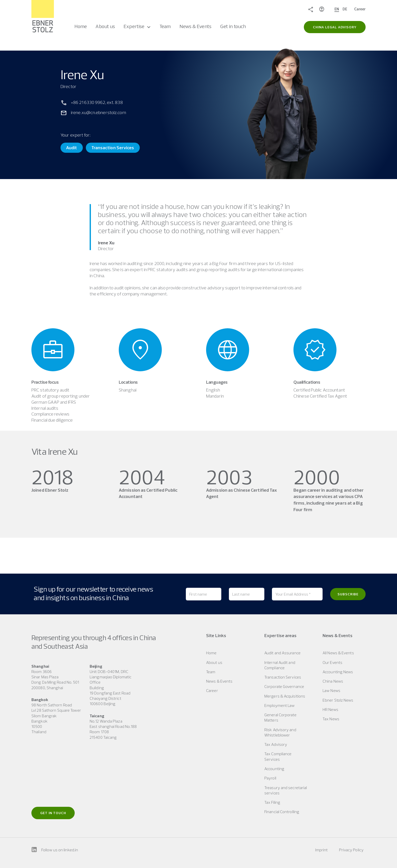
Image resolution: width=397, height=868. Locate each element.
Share (311, 9)
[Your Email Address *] (297, 594)
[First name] (204, 594)
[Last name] (247, 594)
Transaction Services (113, 148)
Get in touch (53, 813)
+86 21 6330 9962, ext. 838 (97, 102)
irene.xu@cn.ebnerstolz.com (98, 112)
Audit (72, 148)
